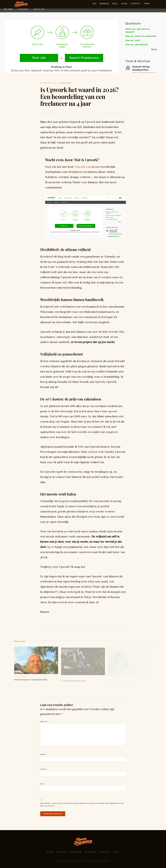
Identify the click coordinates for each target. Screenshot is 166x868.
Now (116, 852)
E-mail (44, 769)
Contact (135, 4)
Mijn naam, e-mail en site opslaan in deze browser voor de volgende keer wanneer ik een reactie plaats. (82, 805)
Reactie (45, 722)
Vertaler (76, 852)
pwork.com (83, 167)
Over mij (62, 852)
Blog (115, 4)
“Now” (147, 4)
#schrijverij (66, 83)
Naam (43, 754)
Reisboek (104, 4)
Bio (95, 4)
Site (42, 784)
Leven (124, 4)
